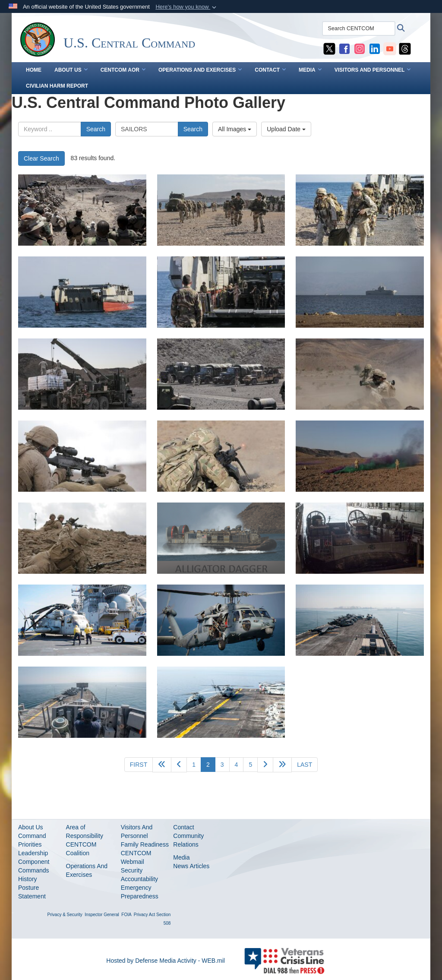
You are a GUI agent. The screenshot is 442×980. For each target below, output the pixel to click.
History (28, 879)
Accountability (139, 879)
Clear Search (41, 158)
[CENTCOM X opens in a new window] (329, 48)
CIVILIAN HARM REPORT (57, 86)
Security (132, 870)
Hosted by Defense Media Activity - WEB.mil (166, 961)
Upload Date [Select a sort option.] (286, 129)
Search (96, 129)
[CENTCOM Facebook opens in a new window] (344, 48)
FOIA (126, 915)
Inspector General (102, 915)
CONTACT (270, 70)
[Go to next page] (265, 765)
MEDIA (310, 70)
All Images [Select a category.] (235, 129)
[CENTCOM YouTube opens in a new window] (390, 48)
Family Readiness (145, 844)
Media (181, 857)
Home (34, 70)
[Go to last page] (305, 765)
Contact (183, 827)
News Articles (191, 866)
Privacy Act (144, 915)
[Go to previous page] (179, 765)
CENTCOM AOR (123, 70)
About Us (31, 827)
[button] (187, 7)
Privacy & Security (65, 915)
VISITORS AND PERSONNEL (373, 70)
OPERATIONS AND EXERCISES (200, 70)
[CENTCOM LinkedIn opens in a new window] (375, 48)
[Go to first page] (139, 765)
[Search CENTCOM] (359, 28)
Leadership (33, 853)
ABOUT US (71, 70)
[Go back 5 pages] (162, 765)
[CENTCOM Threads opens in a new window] (405, 48)
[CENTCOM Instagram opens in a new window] (360, 48)
